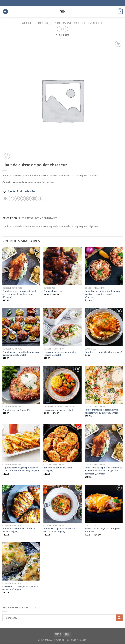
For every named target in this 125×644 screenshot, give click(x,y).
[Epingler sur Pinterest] (29, 198)
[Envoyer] (119, 618)
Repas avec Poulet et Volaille (80, 23)
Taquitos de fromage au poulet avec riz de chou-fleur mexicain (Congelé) (21, 469)
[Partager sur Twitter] (17, 198)
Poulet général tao (53, 291)
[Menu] (5, 12)
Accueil (28, 23)
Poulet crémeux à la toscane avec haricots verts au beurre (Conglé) (101, 411)
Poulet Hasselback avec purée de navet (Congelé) (19, 530)
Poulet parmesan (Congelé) (16, 410)
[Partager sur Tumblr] (41, 198)
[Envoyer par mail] (23, 198)
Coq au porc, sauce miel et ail (58, 410)
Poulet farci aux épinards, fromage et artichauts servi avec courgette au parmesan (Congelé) (103, 471)
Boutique (46, 23)
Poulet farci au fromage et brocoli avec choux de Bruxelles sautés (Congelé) (19, 294)
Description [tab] (10, 218)
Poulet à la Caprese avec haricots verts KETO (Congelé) (60, 530)
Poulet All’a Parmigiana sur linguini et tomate (102, 530)
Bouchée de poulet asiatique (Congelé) (58, 469)
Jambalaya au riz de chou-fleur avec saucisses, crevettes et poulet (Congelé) (102, 294)
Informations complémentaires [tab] (38, 218)
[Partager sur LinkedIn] (35, 198)
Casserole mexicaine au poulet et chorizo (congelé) (60, 353)
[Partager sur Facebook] (11, 198)
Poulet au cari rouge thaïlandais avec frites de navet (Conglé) (21, 353)
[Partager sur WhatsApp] (5, 198)
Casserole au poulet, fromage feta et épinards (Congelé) (21, 588)
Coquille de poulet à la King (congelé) (103, 352)
